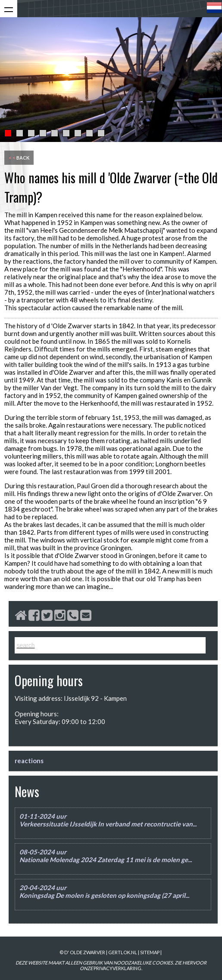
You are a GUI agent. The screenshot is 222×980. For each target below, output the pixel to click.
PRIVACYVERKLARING (117, 968)
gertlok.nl (123, 952)
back (19, 158)
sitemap (150, 952)
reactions (29, 761)
